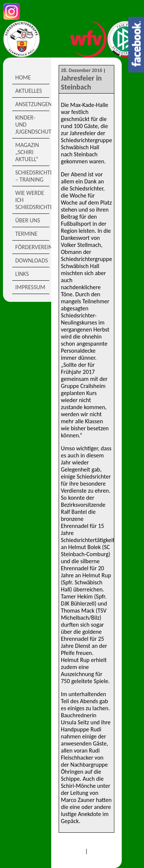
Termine (26, 234)
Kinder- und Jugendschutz (32, 125)
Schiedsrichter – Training (32, 176)
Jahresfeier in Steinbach (81, 82)
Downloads (32, 260)
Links (22, 274)
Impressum (30, 287)
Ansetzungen (32, 104)
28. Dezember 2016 (82, 70)
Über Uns (28, 220)
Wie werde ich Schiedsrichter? (32, 200)
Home (23, 77)
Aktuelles (29, 91)
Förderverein (32, 247)
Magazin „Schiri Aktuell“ (27, 152)
